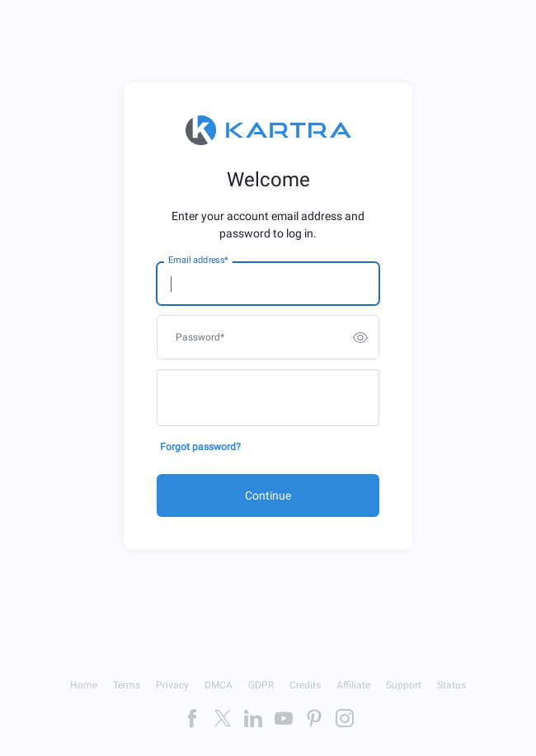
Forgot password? (200, 447)
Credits (305, 685)
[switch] (360, 337)
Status (451, 685)
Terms (127, 685)
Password (200, 337)
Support (404, 685)
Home (84, 685)
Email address (198, 261)
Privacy (172, 685)
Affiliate (353, 685)
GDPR (261, 685)
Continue (268, 495)
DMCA (219, 685)
